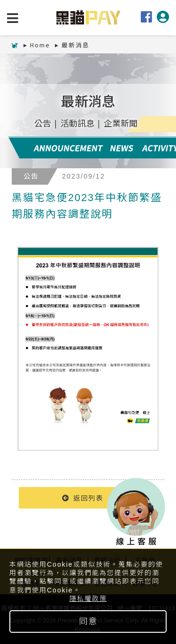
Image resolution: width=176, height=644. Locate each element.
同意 (88, 622)
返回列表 (83, 498)
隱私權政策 (88, 599)
